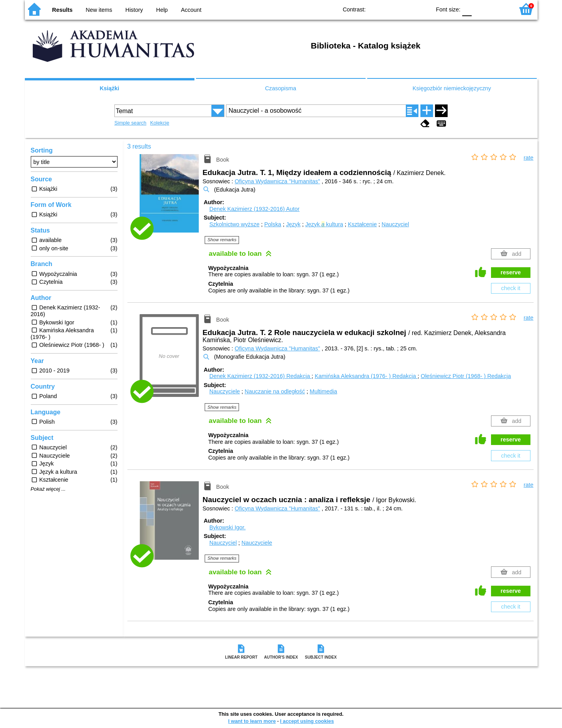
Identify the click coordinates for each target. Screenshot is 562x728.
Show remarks (222, 240)
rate (529, 158)
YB (406, 9)
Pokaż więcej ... (48, 489)
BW (390, 9)
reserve (511, 272)
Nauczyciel (396, 224)
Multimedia (323, 391)
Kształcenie (362, 224)
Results (62, 10)
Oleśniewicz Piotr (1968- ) (466, 376)
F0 (467, 9)
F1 (481, 9)
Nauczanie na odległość (275, 391)
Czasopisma (281, 88)
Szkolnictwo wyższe (234, 224)
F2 (499, 9)
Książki (110, 88)
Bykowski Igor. (228, 527)
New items (99, 10)
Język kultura (324, 224)
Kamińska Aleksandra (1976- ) (366, 376)
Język (293, 224)
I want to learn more (252, 721)
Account (191, 10)
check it (511, 288)
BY (422, 9)
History (134, 10)
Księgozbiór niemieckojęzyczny (452, 88)
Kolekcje (160, 123)
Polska (273, 224)
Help (162, 10)
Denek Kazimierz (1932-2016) (255, 209)
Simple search (130, 123)
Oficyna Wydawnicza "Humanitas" (277, 181)
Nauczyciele (225, 391)
